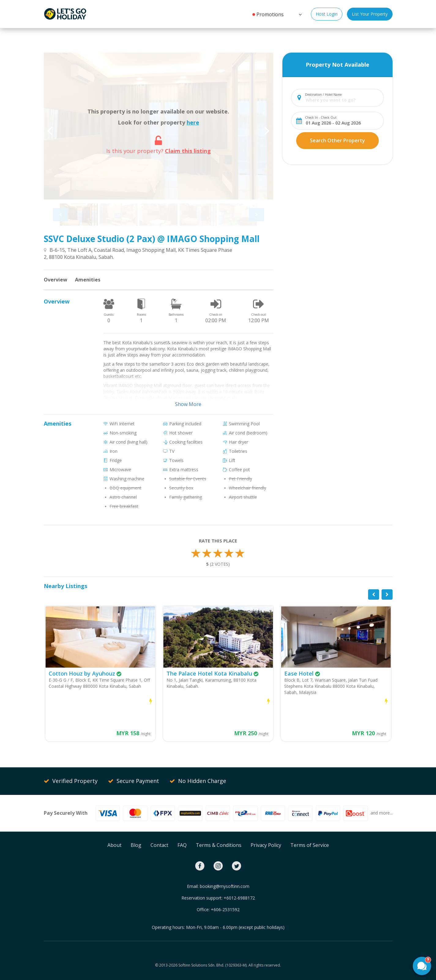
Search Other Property (337, 140)
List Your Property (370, 14)
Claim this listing (188, 151)
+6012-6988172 (239, 898)
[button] (300, 14)
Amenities (88, 280)
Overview (56, 280)
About (114, 845)
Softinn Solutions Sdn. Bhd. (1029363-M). (213, 965)
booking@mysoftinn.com (225, 886)
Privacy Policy (266, 845)
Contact (159, 845)
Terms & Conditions (219, 845)
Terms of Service (310, 845)
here (193, 122)
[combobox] (343, 100)
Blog (136, 845)
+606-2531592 (225, 909)
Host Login (327, 14)
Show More (188, 404)
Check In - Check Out (321, 117)
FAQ (182, 845)
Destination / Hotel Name (323, 95)
